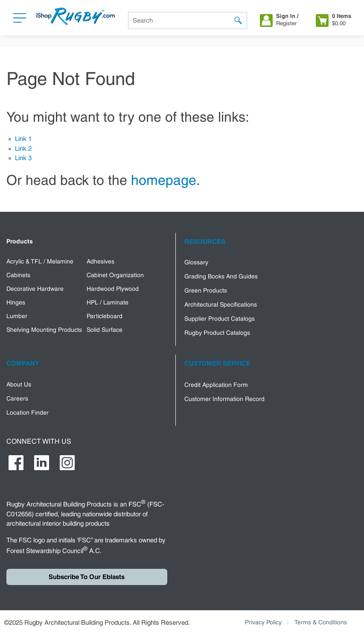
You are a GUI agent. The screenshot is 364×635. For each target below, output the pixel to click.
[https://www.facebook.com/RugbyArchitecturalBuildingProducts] (16, 463)
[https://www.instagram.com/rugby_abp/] (67, 463)
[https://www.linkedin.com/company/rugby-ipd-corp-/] (42, 463)
